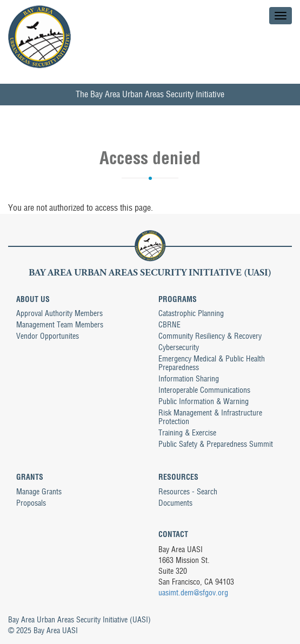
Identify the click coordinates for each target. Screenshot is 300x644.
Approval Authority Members (59, 313)
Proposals (31, 503)
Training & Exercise (187, 433)
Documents (175, 503)
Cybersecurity (179, 347)
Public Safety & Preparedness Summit (216, 444)
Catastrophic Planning (191, 313)
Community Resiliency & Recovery (210, 336)
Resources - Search (188, 492)
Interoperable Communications (204, 390)
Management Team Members (60, 325)
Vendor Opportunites (48, 336)
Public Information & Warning (204, 401)
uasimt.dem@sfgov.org (193, 593)
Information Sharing (189, 379)
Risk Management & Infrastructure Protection (210, 417)
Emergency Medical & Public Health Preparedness (212, 363)
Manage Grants (39, 492)
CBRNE (169, 325)
